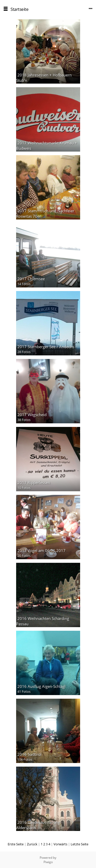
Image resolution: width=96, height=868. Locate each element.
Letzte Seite (79, 844)
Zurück (32, 844)
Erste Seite (16, 844)
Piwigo (48, 862)
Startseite (19, 9)
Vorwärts (60, 844)
